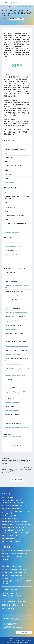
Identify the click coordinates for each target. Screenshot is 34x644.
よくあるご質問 (8, 581)
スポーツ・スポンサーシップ (11, 593)
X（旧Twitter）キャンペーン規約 (10, 640)
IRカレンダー (7, 578)
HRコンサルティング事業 (11, 519)
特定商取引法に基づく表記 (25, 640)
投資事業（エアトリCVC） (21, 506)
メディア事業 (7, 506)
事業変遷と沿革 (23, 553)
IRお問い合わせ (19, 581)
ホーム (11, 7)
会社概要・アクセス (23, 556)
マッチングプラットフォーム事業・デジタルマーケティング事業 (17, 512)
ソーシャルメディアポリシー (22, 639)
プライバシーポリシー (9, 639)
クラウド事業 (17, 509)
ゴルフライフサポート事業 (11, 536)
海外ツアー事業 (8, 524)
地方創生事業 (7, 509)
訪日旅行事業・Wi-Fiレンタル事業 (13, 503)
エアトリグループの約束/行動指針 (13, 551)
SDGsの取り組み (8, 596)
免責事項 (28, 581)
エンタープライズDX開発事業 (23, 524)
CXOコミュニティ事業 (10, 516)
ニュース (15, 7)
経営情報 (15, 570)
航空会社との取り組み (10, 553)
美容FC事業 (7, 527)
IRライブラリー (8, 573)
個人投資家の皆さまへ (17, 575)
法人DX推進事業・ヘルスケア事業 (13, 530)
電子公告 (6, 584)
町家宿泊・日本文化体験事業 (11, 541)
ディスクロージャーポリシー (22, 578)
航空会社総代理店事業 (10, 522)
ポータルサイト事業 (18, 527)
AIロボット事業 (24, 533)
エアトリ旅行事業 (8, 497)
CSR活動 (18, 596)
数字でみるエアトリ (9, 556)
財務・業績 (23, 570)
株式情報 (6, 575)
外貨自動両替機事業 (9, 539)
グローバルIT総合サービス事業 (12, 500)
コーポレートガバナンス (22, 573)
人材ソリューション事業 (10, 533)
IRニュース (6, 570)
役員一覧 (6, 559)
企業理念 (28, 551)
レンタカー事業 (23, 522)
